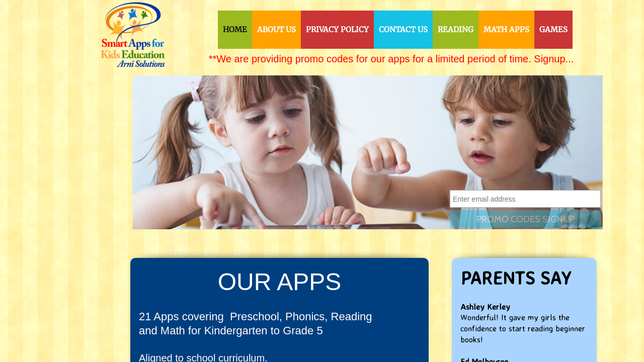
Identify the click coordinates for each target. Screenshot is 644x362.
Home (235, 29)
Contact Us (403, 29)
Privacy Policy (337, 29)
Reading (456, 29)
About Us (276, 29)
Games (553, 29)
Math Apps (506, 29)
